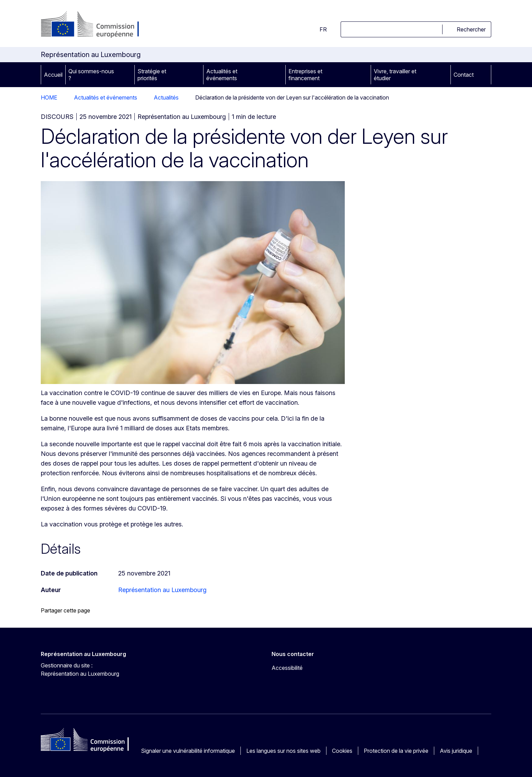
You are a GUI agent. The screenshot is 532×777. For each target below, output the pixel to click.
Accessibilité (287, 668)
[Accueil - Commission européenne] (97, 25)
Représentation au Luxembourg (162, 590)
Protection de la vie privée (396, 751)
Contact (464, 75)
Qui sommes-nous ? (91, 75)
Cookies (342, 751)
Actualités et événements (222, 75)
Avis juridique (456, 751)
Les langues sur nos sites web (283, 751)
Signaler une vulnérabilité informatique (188, 751)
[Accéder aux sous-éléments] (127, 75)
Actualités (166, 97)
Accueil (53, 75)
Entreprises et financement (305, 75)
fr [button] (319, 29)
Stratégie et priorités (152, 75)
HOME (49, 97)
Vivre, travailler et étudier (395, 75)
